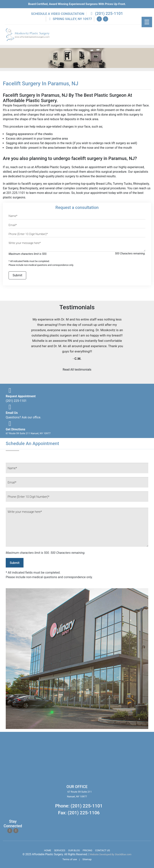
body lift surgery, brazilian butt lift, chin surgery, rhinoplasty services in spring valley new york (38, 760)
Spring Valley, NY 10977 (70, 19)
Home (48, 850)
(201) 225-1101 (106, 14)
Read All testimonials (77, 370)
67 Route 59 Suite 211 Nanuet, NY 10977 (28, 433)
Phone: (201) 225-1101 (79, 806)
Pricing (88, 850)
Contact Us (103, 850)
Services (60, 850)
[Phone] (77, 235)
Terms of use (70, 859)
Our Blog (74, 850)
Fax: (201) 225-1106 (79, 813)
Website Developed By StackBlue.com (111, 854)
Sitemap (87, 859)
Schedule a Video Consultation (58, 14)
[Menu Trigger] (147, 22)
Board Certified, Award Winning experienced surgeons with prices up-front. (77, 4)
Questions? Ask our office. (23, 417)
